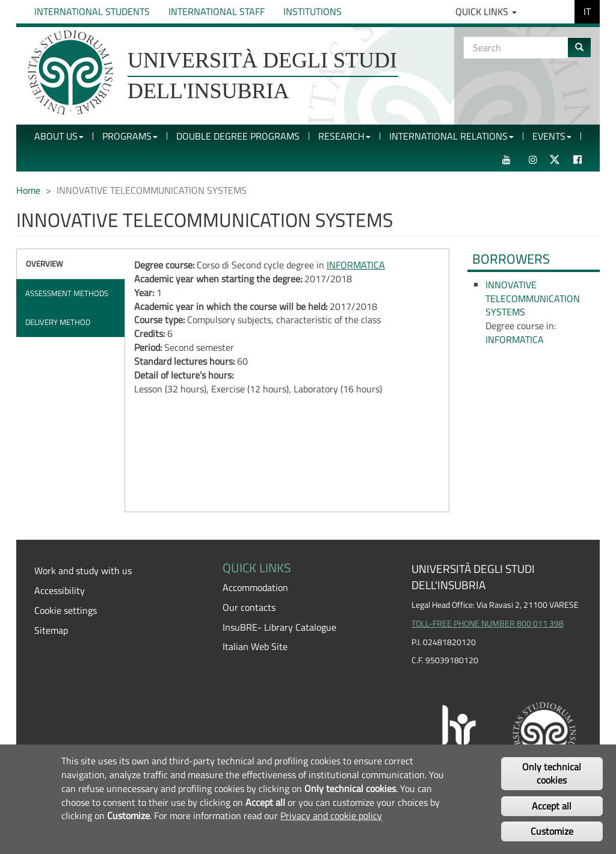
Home (28, 190)
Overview (45, 264)
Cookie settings (66, 610)
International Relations (451, 136)
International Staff (217, 11)
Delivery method (58, 322)
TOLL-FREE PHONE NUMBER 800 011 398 (488, 623)
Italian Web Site (255, 646)
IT (587, 11)
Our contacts (249, 607)
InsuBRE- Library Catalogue (279, 627)
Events (552, 136)
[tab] (71, 264)
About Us (59, 136)
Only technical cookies (552, 774)
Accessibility (60, 590)
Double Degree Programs (238, 136)
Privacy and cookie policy (331, 815)
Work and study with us (83, 571)
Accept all (552, 806)
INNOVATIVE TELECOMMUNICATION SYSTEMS (533, 299)
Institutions (313, 11)
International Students (92, 11)
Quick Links (486, 11)
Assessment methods (67, 293)
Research (344, 136)
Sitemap (51, 630)
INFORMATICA (356, 265)
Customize (552, 831)
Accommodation (255, 587)
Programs (130, 136)
